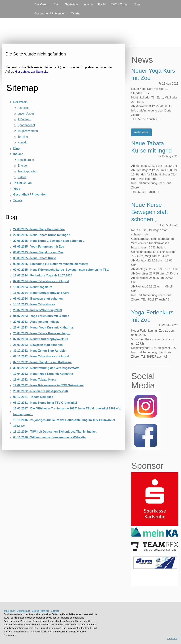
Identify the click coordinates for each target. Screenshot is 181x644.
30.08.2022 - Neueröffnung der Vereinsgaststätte (46, 368)
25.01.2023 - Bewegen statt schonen (38, 345)
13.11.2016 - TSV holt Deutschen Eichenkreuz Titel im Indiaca (55, 432)
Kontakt (22, 142)
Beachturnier (26, 160)
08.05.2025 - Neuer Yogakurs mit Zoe (38, 252)
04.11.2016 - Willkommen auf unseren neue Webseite (49, 437)
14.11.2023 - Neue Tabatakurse (34, 304)
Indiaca (88, 4)
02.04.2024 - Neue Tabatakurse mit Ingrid (41, 281)
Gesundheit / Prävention (50, 13)
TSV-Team (24, 119)
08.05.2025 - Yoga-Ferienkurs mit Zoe (39, 247)
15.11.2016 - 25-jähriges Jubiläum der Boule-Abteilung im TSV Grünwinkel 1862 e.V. (64, 423)
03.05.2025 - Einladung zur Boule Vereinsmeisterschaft (51, 264)
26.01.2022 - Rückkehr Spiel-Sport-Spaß (40, 391)
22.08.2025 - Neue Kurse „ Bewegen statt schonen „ (49, 241)
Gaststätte (71, 4)
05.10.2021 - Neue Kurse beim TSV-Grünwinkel (45, 403)
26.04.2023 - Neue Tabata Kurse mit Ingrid (42, 333)
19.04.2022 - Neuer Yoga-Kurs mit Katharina (43, 374)
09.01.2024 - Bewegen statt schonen (38, 299)
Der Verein (41, 4)
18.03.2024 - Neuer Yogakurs (33, 287)
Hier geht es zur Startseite (32, 72)
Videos (22, 177)
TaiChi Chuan (120, 4)
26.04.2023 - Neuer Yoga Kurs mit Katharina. (43, 328)
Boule (102, 4)
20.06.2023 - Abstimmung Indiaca (36, 322)
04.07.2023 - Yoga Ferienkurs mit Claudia (41, 316)
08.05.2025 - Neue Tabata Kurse (35, 258)
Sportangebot (26, 125)
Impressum (9, 611)
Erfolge (22, 166)
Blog (56, 4)
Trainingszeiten (27, 171)
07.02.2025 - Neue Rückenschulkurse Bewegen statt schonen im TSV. (62, 270)
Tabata (75, 13)
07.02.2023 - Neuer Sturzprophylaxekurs (41, 339)
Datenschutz (23, 611)
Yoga (137, 4)
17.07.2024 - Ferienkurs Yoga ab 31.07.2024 (43, 275)
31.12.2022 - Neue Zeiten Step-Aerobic (39, 351)
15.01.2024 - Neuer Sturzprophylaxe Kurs (41, 293)
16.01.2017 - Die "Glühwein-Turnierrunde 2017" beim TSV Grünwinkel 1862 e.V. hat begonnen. (67, 411)
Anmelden (172, 638)
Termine (23, 137)
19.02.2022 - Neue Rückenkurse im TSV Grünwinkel (48, 385)
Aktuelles (23, 108)
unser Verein (26, 114)
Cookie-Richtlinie (40, 611)
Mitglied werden (28, 131)
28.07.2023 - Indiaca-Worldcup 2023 (37, 310)
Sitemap (55, 611)
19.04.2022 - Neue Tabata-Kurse (35, 380)
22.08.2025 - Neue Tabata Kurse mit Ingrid (42, 235)
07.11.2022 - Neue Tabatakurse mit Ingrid (41, 356)
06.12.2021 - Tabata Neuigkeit (33, 397)
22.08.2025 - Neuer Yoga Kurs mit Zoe (39, 229)
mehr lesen (141, 132)
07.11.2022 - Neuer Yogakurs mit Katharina (42, 362)
